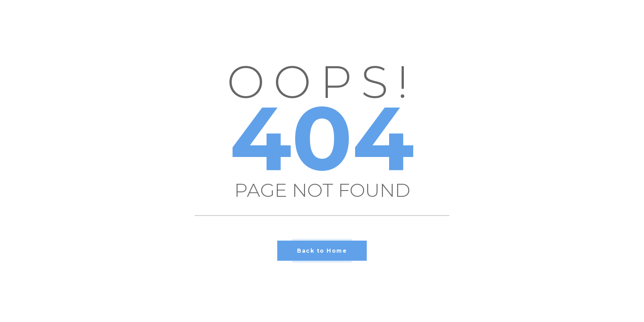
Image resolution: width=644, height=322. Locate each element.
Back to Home (322, 251)
